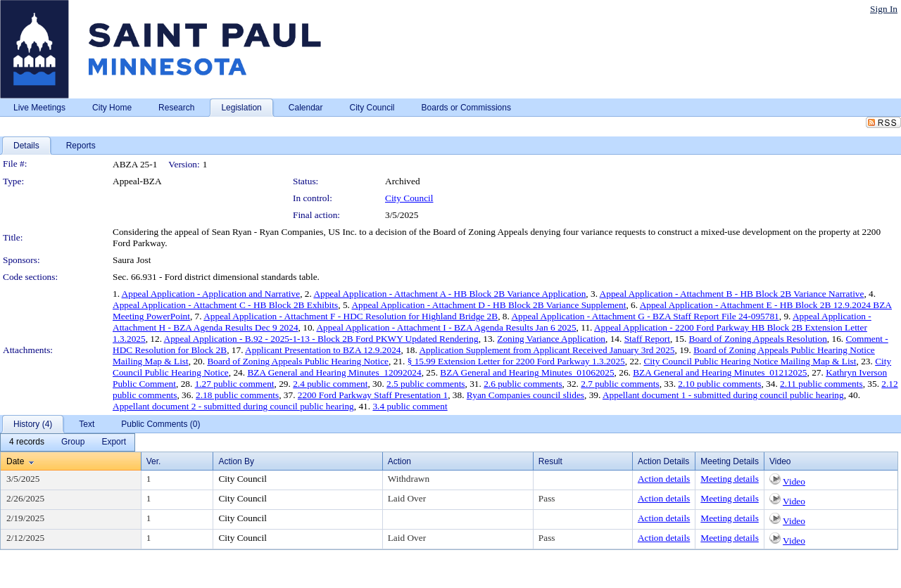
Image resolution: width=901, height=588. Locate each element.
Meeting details (730, 479)
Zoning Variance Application (551, 339)
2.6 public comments (523, 384)
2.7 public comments (620, 384)
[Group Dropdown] (73, 442)
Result (550, 461)
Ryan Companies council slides (525, 395)
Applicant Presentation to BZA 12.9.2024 (323, 350)
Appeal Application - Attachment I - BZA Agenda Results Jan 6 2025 (446, 327)
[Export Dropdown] (114, 442)
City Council (409, 198)
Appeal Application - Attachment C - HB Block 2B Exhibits (225, 305)
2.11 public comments (821, 384)
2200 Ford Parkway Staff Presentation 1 (373, 395)
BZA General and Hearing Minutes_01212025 (720, 372)
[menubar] (68, 442)
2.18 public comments (237, 395)
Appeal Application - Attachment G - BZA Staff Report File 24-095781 (645, 316)
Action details (664, 479)
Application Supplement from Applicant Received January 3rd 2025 (547, 350)
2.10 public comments (719, 384)
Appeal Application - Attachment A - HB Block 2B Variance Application (449, 294)
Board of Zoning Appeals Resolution (758, 339)
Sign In (884, 9)
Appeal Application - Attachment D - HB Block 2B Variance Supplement (489, 305)
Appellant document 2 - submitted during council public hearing (233, 406)
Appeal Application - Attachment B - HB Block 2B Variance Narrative (732, 294)
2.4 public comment (330, 384)
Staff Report (647, 339)
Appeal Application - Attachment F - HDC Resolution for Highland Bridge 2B (351, 316)
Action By (236, 461)
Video (794, 481)
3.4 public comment (410, 406)
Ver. (154, 461)
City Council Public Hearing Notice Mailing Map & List (750, 361)
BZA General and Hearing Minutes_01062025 (527, 372)
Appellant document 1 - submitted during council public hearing (723, 395)
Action (399, 461)
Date (15, 461)
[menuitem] (27, 442)
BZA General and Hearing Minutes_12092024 (334, 372)
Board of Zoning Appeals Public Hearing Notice (298, 361)
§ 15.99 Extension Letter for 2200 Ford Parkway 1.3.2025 (516, 361)
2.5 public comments (426, 384)
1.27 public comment (235, 384)
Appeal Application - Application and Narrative (211, 294)
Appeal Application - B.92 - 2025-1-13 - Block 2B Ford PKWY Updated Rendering (321, 339)
